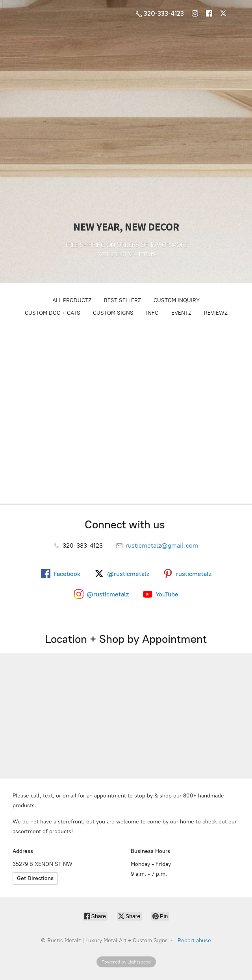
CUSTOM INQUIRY (177, 300)
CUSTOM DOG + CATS (53, 313)
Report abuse (194, 940)
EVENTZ (181, 313)
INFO (152, 313)
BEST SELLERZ (122, 300)
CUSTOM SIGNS (113, 313)
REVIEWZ (216, 313)
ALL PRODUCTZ (72, 300)
